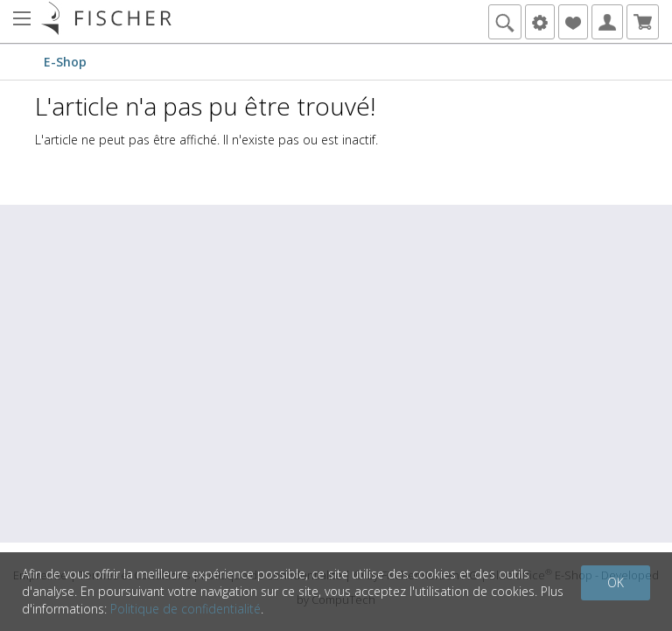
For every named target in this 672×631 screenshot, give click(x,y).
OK (616, 582)
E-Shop (65, 62)
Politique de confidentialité (185, 609)
